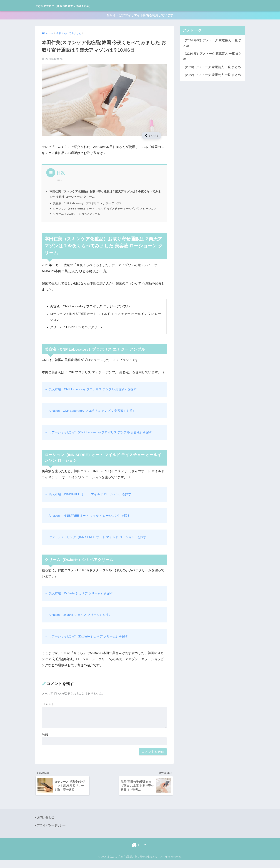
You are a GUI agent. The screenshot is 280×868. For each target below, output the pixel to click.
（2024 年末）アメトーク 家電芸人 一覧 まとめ (212, 44)
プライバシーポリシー (51, 833)
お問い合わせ (46, 825)
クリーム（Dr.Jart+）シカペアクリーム (78, 220)
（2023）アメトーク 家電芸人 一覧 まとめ (212, 69)
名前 (45, 740)
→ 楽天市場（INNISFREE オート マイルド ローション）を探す (90, 500)
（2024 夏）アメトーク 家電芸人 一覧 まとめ (212, 58)
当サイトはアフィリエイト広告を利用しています (140, 16)
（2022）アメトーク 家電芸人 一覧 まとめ (212, 77)
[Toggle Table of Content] (59, 181)
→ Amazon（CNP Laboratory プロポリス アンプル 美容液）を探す (93, 417)
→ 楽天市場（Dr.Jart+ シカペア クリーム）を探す (81, 600)
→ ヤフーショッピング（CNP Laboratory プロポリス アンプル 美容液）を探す (101, 439)
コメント (48, 710)
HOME (140, 853)
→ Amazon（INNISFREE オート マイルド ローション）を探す (90, 522)
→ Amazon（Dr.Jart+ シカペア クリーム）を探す (80, 621)
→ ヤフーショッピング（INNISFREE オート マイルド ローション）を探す (98, 543)
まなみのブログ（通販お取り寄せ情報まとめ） (82, 5)
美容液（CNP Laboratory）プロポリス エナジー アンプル (90, 204)
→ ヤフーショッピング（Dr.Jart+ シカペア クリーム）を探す (89, 643)
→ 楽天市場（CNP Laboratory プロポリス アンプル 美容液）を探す (93, 395)
